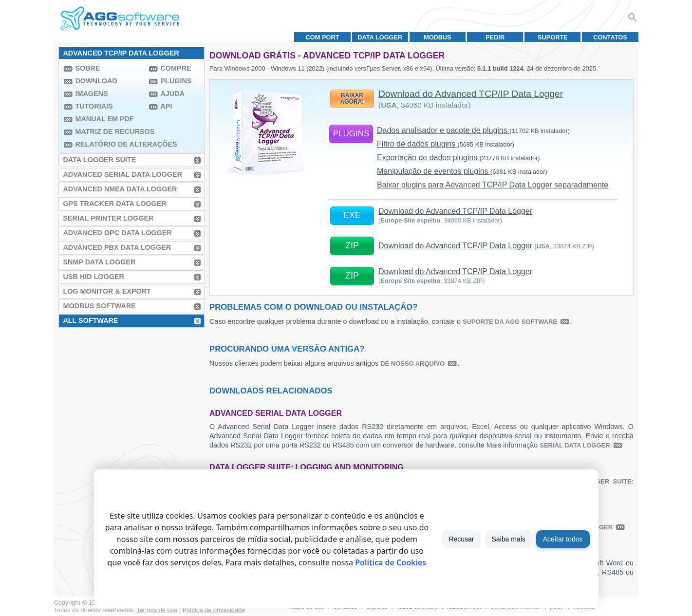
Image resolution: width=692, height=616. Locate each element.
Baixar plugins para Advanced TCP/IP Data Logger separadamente (493, 185)
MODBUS (438, 37)
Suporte (553, 37)
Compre (176, 68)
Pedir (495, 37)
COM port (323, 37)
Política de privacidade (214, 610)
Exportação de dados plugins (458, 158)
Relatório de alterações (110, 144)
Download (96, 81)
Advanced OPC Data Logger (117, 233)
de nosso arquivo (412, 364)
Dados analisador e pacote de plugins (473, 130)
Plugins (176, 81)
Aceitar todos (563, 539)
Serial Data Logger (575, 445)
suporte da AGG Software (510, 322)
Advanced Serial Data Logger (122, 174)
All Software (90, 320)
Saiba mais (509, 539)
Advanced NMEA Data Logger (120, 189)
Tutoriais (94, 106)
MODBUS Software (99, 306)
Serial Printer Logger (108, 218)
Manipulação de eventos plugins (462, 171)
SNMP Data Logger (99, 262)
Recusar (461, 539)
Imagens (91, 93)
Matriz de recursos (110, 131)
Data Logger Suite (99, 160)
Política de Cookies (391, 562)
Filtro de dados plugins (446, 144)
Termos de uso (157, 610)
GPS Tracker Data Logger (114, 204)
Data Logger (380, 37)
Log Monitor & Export (107, 291)
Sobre (87, 68)
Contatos (610, 37)
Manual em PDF (104, 119)
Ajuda (172, 93)
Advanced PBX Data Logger (117, 247)
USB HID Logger (94, 277)
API (166, 106)
